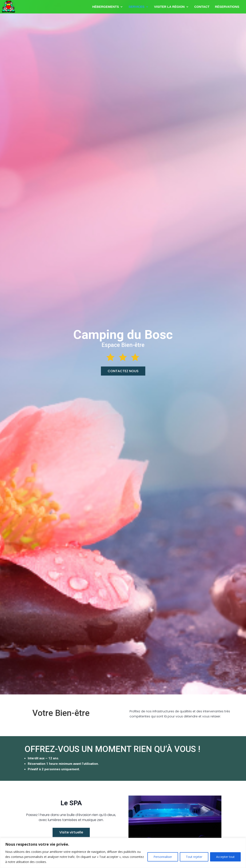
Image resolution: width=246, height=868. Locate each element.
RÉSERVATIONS (227, 7)
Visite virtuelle (71, 832)
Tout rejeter (194, 857)
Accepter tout (225, 857)
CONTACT (202, 7)
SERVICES (136, 7)
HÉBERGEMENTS (106, 7)
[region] (123, 853)
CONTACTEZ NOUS (123, 371)
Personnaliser (163, 857)
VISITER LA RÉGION (169, 7)
